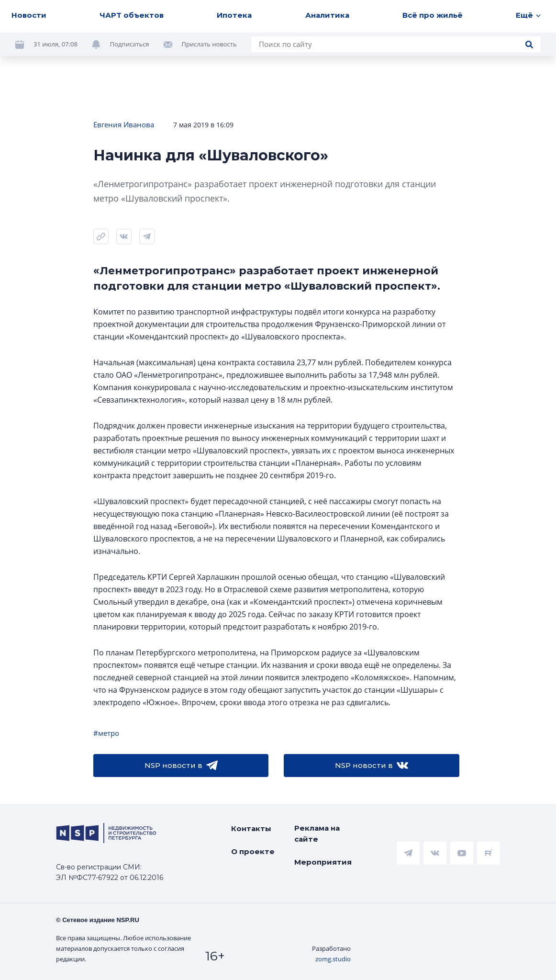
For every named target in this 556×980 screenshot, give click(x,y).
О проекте (253, 851)
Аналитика (327, 15)
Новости (29, 15)
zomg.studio (333, 959)
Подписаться (130, 44)
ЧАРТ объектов (132, 15)
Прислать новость (209, 44)
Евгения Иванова (124, 124)
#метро (106, 733)
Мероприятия (323, 862)
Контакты (251, 828)
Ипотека (234, 15)
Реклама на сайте (317, 834)
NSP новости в (181, 766)
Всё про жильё (433, 15)
